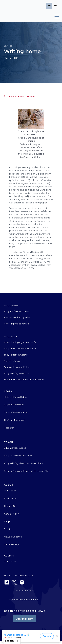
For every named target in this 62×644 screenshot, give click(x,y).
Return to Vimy (12, 361)
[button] (55, 17)
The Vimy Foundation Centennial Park (24, 379)
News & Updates (13, 537)
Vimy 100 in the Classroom (18, 456)
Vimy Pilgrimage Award (16, 324)
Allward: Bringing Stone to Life (20, 342)
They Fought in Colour (16, 355)
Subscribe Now (25, 619)
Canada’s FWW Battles (16, 412)
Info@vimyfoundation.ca (25, 600)
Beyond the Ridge (14, 405)
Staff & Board (11, 498)
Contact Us (10, 506)
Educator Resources (15, 448)
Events (8, 529)
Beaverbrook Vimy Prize (17, 317)
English (9, 641)
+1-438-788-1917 (25, 590)
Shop (7, 521)
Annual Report (12, 514)
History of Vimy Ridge (15, 397)
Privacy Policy (11, 544)
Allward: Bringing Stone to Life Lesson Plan (27, 471)
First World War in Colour (17, 367)
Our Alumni (10, 561)
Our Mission (10, 491)
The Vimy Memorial (14, 420)
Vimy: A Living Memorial (17, 373)
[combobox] (12, 641)
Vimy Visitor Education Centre (20, 349)
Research (9, 428)
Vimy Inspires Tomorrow (17, 311)
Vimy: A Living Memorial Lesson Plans (24, 463)
